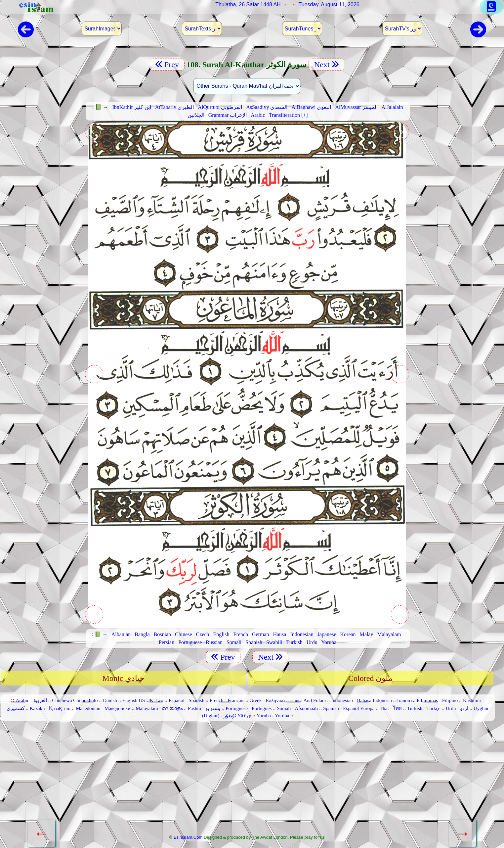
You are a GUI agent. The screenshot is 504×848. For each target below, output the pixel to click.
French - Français (227, 700)
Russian (214, 642)
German (261, 634)
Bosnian (162, 634)
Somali (234, 642)
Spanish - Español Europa (349, 708)
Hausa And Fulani (308, 700)
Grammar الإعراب (228, 115)
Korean (348, 634)
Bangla (142, 634)
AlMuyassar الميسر (356, 107)
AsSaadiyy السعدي (267, 107)
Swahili (274, 642)
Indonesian (302, 634)
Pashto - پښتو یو (204, 708)
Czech (203, 634)
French (240, 634)
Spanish (254, 642)
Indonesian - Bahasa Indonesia (361, 700)
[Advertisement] (247, 780)
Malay (367, 634)
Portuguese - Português (249, 708)
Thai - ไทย (391, 708)
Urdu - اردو (457, 708)
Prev (167, 65)
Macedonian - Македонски (103, 708)
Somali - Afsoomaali (297, 708)
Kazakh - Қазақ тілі (50, 708)
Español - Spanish (187, 700)
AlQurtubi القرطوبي (220, 107)
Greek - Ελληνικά (267, 700)
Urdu (312, 642)
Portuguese (190, 642)
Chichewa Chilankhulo (75, 700)
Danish (110, 700)
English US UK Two (143, 700)
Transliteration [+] (288, 115)
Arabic (258, 115)
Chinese (184, 634)
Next (326, 65)
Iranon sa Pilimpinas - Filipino (427, 700)
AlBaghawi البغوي (311, 107)
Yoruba (329, 642)
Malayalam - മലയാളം (159, 708)
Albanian (121, 634)
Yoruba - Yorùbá (273, 716)
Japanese (327, 634)
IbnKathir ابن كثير (132, 107)
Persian (167, 642)
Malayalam (389, 634)
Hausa (279, 634)
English (221, 634)
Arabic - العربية (31, 700)
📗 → (102, 107)
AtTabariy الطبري (175, 107)
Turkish (294, 642)
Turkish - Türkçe (424, 708)
